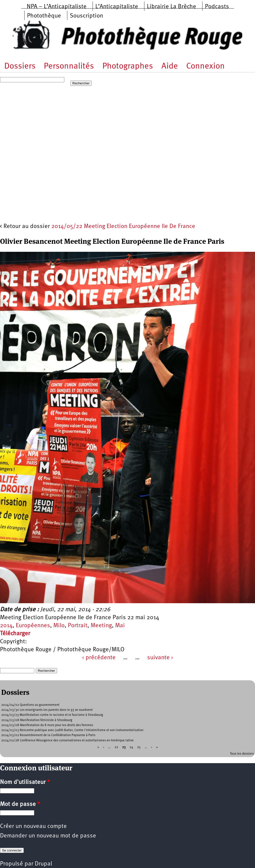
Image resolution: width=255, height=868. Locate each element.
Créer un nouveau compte (33, 826)
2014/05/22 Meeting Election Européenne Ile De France (123, 227)
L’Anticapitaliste (117, 7)
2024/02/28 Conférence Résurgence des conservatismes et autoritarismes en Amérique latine (67, 740)
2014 (6, 626)
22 (116, 747)
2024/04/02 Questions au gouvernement (30, 705)
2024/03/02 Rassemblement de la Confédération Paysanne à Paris (48, 735)
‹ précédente (99, 658)
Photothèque (44, 16)
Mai (120, 626)
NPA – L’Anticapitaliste (57, 7)
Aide (170, 66)
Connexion (205, 66)
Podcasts (217, 7)
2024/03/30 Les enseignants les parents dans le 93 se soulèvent (47, 710)
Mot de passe (20, 804)
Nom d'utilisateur (25, 782)
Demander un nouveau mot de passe (48, 836)
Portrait (78, 626)
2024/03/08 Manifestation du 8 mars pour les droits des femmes (47, 725)
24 (131, 747)
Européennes (33, 626)
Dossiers (20, 66)
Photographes (128, 66)
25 (139, 747)
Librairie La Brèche (172, 7)
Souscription (86, 16)
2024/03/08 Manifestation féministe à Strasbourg (37, 720)
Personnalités (69, 66)
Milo (59, 626)
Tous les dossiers (242, 754)
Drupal (43, 864)
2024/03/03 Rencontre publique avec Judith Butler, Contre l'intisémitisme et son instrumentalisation (72, 730)
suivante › (160, 658)
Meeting (101, 626)
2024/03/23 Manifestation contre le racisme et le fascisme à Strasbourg (52, 715)
